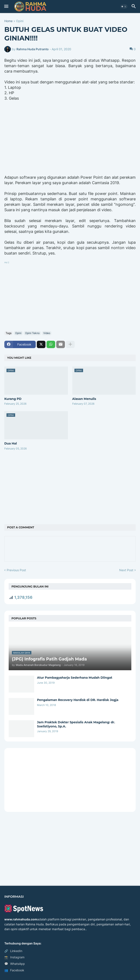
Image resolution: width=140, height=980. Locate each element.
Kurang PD (13, 399)
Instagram (14, 957)
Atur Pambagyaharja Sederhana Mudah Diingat (75, 678)
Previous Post (16, 570)
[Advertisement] (70, 295)
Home (8, 21)
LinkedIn (13, 951)
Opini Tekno (32, 333)
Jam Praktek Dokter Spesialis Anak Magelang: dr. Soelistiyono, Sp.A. (76, 724)
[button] (6, 6)
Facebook (14, 970)
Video (47, 333)
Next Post (126, 570)
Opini (20, 21)
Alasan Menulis (84, 399)
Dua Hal (11, 443)
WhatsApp (15, 964)
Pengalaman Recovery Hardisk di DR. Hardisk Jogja (78, 700)
